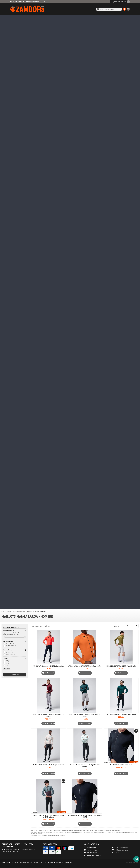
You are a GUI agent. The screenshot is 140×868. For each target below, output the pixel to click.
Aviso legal (15, 862)
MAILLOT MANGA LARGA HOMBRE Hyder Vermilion (48, 666)
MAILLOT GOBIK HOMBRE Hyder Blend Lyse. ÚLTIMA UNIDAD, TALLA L (48, 816)
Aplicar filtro (16, 675)
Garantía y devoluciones (94, 855)
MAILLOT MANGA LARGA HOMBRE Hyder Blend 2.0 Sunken (85, 716)
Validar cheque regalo (121, 850)
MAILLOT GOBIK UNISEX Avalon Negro (121, 765)
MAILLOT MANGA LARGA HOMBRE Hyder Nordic (121, 715)
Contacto (118, 853)
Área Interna (69, 862)
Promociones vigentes (122, 847)
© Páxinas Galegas (132, 862)
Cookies (36, 862)
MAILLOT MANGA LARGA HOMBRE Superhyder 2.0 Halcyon (85, 766)
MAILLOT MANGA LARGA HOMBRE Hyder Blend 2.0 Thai (85, 666)
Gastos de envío (92, 853)
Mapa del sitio (6, 862)
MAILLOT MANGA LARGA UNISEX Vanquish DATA (121, 666)
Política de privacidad (26, 862)
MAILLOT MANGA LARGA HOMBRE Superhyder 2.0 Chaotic (48, 716)
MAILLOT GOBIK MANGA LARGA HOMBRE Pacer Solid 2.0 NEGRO (85, 816)
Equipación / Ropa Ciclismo (128, 832)
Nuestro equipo (91, 847)
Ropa (104, 832)
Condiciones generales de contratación (52, 862)
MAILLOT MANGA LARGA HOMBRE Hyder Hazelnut (48, 765)
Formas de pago (92, 850)
